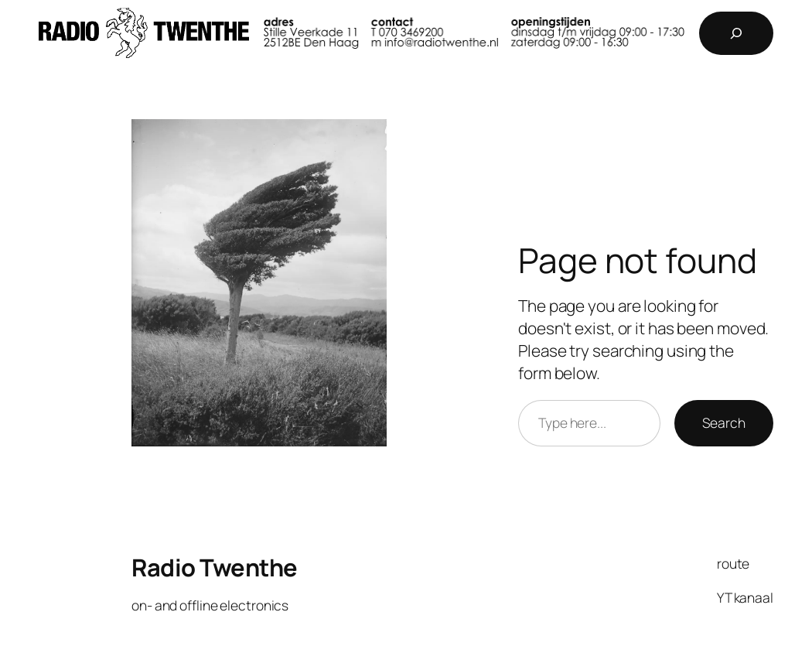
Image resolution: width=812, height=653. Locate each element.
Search (724, 422)
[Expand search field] (736, 33)
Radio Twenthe (215, 567)
